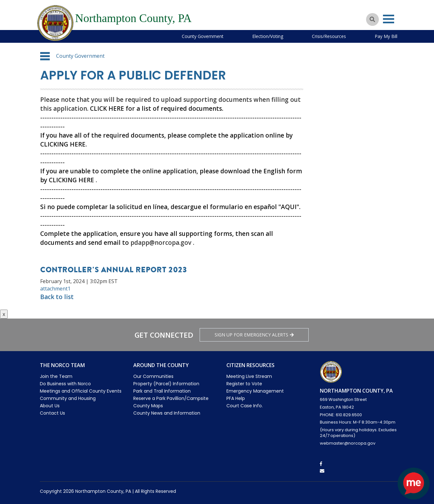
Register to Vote (244, 384)
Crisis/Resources (329, 36)
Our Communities (153, 376)
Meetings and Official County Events (81, 391)
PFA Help (236, 398)
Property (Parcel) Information (166, 384)
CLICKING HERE (63, 144)
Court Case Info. (245, 406)
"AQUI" (289, 207)
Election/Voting (268, 36)
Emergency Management (255, 391)
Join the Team (56, 376)
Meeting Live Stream (249, 376)
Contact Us (52, 413)
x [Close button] (4, 314)
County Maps (148, 406)
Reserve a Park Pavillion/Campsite (171, 398)
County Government (203, 36)
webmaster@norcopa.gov (348, 443)
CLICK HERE (107, 109)
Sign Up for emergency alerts (254, 335)
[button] (45, 56)
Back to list (57, 297)
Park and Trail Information (162, 391)
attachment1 (55, 289)
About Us (50, 406)
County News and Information (167, 413)
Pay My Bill (386, 36)
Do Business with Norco (65, 384)
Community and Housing (68, 398)
